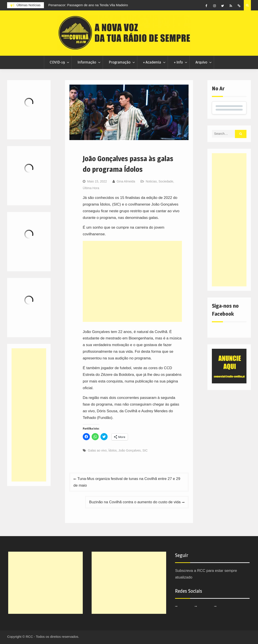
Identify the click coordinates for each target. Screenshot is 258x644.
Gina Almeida (126, 181)
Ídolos (113, 450)
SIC (145, 450)
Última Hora (91, 188)
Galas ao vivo (97, 450)
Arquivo (201, 62)
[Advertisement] (132, 281)
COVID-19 (57, 62)
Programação (120, 62)
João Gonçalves (130, 450)
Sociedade (166, 181)
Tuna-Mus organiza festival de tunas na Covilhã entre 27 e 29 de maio (127, 482)
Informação (87, 62)
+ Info (178, 62)
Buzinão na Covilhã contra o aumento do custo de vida (135, 502)
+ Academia (152, 62)
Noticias (151, 181)
